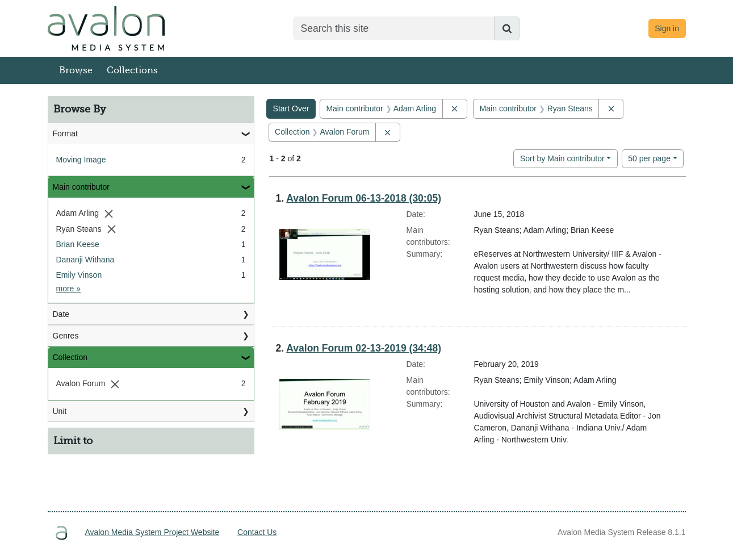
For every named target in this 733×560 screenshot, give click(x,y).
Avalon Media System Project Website (152, 532)
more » (69, 289)
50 (649, 158)
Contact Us (257, 532)
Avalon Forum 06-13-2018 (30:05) (364, 198)
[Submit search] (507, 28)
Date (61, 314)
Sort (562, 158)
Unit (60, 411)
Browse (76, 70)
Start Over (291, 108)
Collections (132, 70)
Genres (66, 336)
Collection (70, 357)
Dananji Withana (85, 260)
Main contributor (81, 187)
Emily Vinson (79, 275)
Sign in (667, 28)
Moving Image (81, 160)
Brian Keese (78, 244)
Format (65, 133)
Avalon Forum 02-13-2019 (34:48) (364, 348)
